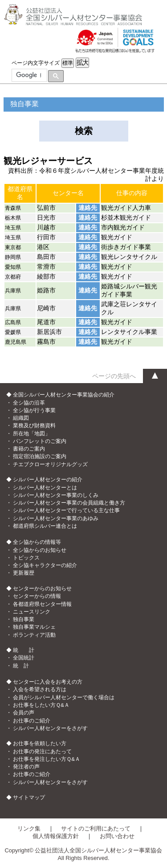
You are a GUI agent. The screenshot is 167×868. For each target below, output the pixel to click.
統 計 (21, 666)
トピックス (26, 558)
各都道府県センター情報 (42, 604)
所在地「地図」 (32, 434)
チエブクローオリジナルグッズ (50, 464)
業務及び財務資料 (34, 426)
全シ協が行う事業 (34, 410)
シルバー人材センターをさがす (50, 728)
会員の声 (24, 713)
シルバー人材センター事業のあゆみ (56, 518)
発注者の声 (26, 767)
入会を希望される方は (40, 689)
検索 (84, 131)
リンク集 (29, 828)
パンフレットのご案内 (40, 441)
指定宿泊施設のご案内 (40, 456)
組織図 (21, 418)
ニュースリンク (32, 612)
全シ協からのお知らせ (40, 550)
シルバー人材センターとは (45, 488)
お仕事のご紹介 (32, 721)
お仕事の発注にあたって (42, 751)
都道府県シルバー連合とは (45, 526)
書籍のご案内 (29, 449)
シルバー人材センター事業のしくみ (56, 495)
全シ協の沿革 (29, 403)
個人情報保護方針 (56, 836)
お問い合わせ (117, 836)
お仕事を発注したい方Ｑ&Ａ (47, 759)
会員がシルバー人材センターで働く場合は (64, 697)
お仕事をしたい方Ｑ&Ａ (41, 705)
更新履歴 (24, 573)
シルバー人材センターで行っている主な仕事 (66, 510)
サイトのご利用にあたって (96, 828)
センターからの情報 (37, 596)
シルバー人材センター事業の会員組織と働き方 (69, 503)
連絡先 (88, 208)
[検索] (29, 75)
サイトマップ (29, 797)
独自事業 (24, 619)
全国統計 (24, 658)
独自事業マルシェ (34, 627)
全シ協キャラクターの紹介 (45, 565)
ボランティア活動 (34, 635)
